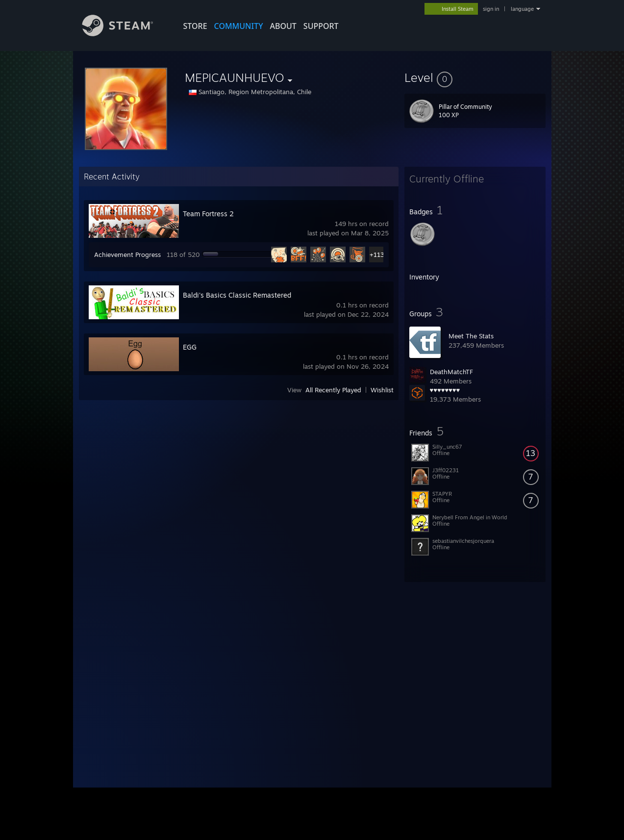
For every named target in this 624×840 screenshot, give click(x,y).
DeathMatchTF (451, 372)
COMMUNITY (239, 26)
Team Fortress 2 (208, 214)
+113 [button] (377, 255)
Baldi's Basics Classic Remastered (237, 295)
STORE (195, 26)
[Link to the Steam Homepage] (125, 34)
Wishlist (382, 390)
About (283, 26)
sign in (491, 9)
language (522, 9)
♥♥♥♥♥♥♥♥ (445, 390)
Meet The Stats (471, 336)
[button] (475, 77)
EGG (190, 347)
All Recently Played (333, 390)
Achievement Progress (127, 255)
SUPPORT (321, 26)
